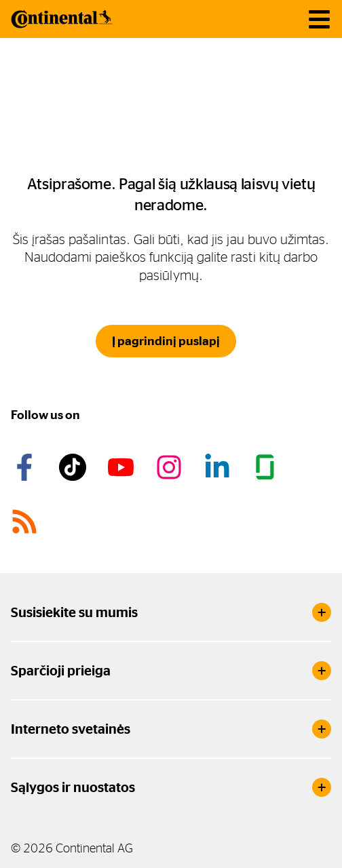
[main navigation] (319, 19)
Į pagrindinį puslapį (166, 341)
